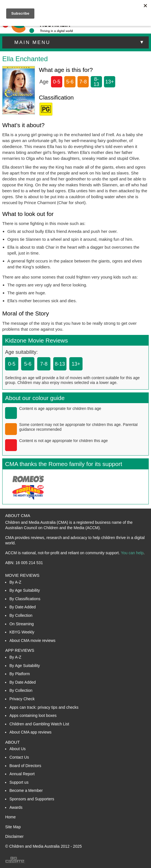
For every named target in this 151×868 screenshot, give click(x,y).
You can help (132, 553)
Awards (16, 807)
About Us (17, 749)
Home (10, 817)
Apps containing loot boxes (33, 715)
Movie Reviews (22, 575)
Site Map (13, 827)
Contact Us (19, 757)
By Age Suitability (25, 590)
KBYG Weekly (22, 632)
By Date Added (22, 607)
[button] (75, 42)
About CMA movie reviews (32, 640)
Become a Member (26, 790)
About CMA (18, 515)
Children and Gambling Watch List (39, 724)
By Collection (21, 615)
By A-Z (15, 582)
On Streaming (21, 624)
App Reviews (20, 650)
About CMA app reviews (30, 732)
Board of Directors (25, 766)
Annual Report (22, 774)
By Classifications (25, 599)
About (12, 742)
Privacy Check (22, 699)
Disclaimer (14, 836)
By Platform (19, 674)
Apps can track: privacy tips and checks (44, 707)
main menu (80, 42)
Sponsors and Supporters (32, 799)
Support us (19, 782)
